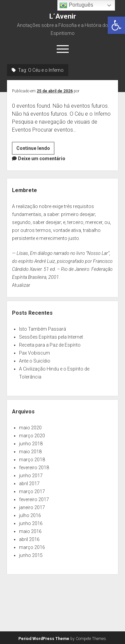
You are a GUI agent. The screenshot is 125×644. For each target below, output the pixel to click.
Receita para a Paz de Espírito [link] (50, 345)
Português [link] (76, 5)
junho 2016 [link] (31, 523)
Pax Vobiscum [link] (34, 353)
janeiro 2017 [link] (32, 507)
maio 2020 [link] (30, 428)
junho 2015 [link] (31, 555)
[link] (116, 25)
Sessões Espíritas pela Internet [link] (51, 337)
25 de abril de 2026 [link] (55, 91)
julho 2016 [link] (30, 515)
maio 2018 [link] (30, 452)
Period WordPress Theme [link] (44, 639)
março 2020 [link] (32, 436)
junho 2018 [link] (31, 444)
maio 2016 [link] (30, 531)
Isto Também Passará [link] (42, 329)
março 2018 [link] (32, 460)
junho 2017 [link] (31, 476)
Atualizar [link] (21, 285)
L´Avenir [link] (63, 16)
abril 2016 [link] (29, 539)
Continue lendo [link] (35, 149)
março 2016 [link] (32, 547)
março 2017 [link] (32, 491)
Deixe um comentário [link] (42, 159)
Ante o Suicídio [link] (35, 361)
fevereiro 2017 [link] (34, 499)
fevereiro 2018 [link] (34, 468)
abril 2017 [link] (29, 483)
